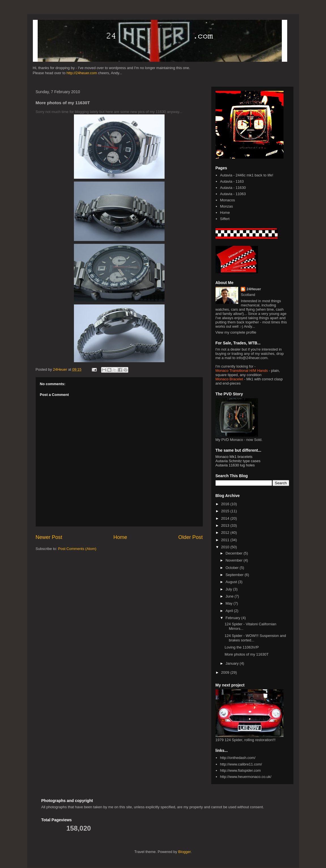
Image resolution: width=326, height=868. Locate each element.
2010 (226, 547)
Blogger (184, 852)
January (233, 663)
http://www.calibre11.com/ (241, 764)
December (235, 553)
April (230, 611)
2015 (226, 511)
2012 (226, 533)
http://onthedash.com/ (238, 758)
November (235, 560)
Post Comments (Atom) (77, 549)
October (233, 568)
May (229, 603)
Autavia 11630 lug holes (235, 465)
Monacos (228, 200)
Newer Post (49, 537)
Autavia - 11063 (233, 194)
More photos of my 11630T (247, 654)
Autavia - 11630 (233, 188)
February (233, 618)
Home (120, 537)
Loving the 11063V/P (242, 647)
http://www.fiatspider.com (240, 770)
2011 (226, 540)
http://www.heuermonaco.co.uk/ (246, 777)
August (232, 582)
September (235, 575)
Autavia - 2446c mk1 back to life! (247, 175)
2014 (226, 518)
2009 (226, 672)
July (229, 589)
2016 (226, 504)
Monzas (227, 206)
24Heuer (254, 289)
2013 (226, 525)
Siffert (225, 219)
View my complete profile (236, 332)
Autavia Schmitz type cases (238, 461)
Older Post (191, 537)
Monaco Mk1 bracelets (234, 457)
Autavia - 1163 (232, 181)
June (230, 596)
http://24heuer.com (82, 73)
